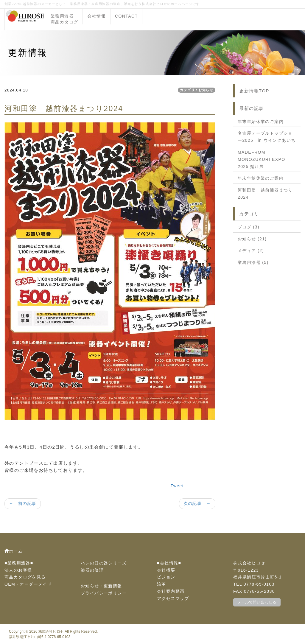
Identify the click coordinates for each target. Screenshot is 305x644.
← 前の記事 (23, 503)
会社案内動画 (171, 591)
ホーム (14, 551)
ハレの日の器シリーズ (104, 563)
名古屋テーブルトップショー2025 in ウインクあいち (267, 137)
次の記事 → (197, 503)
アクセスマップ (173, 598)
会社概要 (166, 570)
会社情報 (97, 16)
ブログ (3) (249, 227)
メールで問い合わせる (257, 602)
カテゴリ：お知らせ (197, 90)
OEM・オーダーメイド (28, 584)
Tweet (177, 486)
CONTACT (126, 16)
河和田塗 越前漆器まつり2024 (265, 194)
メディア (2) (251, 251)
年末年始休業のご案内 (261, 122)
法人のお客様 (18, 570)
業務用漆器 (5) (253, 262)
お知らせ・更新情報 (101, 586)
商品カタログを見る (25, 577)
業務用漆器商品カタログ (64, 19)
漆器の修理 (92, 570)
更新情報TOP (254, 91)
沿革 (162, 584)
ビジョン (166, 577)
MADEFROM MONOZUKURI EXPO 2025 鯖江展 (261, 159)
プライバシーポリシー (104, 593)
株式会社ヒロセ (51, 631)
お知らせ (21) (252, 239)
